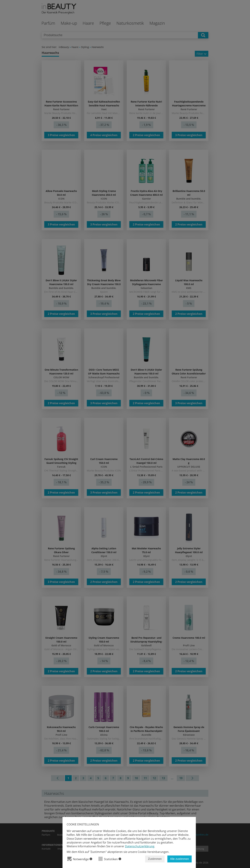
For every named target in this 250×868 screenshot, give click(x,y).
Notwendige (80, 859)
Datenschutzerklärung (140, 846)
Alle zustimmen (180, 859)
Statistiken (110, 859)
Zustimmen (155, 859)
